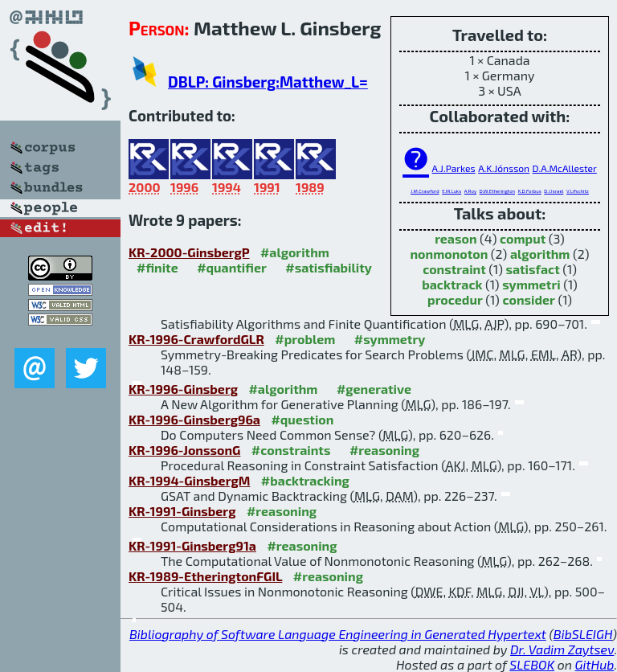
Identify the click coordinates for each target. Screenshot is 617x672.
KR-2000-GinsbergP (189, 252)
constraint (454, 269)
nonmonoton (449, 254)
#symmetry (390, 339)
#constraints (291, 450)
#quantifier (232, 267)
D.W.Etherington (497, 191)
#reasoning (384, 450)
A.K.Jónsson (504, 168)
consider (528, 299)
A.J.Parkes (454, 168)
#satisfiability (329, 267)
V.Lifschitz (578, 191)
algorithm (540, 254)
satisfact (532, 269)
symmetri (531, 284)
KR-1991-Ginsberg (182, 511)
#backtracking (305, 480)
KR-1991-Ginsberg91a (192, 545)
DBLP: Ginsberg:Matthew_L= (268, 82)
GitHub (595, 664)
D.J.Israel (554, 191)
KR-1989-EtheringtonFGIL (205, 576)
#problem (305, 339)
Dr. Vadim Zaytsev (562, 649)
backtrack (452, 284)
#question (302, 419)
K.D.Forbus (530, 191)
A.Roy (470, 191)
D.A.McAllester (565, 168)
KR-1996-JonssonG (184, 450)
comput (523, 238)
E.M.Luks (452, 191)
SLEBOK (532, 664)
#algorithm (295, 252)
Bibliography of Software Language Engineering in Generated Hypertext (338, 634)
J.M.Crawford (425, 191)
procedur (455, 299)
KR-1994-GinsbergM (189, 480)
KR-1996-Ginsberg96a (194, 419)
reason (456, 238)
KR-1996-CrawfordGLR (196, 339)
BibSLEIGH (583, 634)
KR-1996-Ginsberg (183, 389)
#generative (374, 389)
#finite (157, 267)
